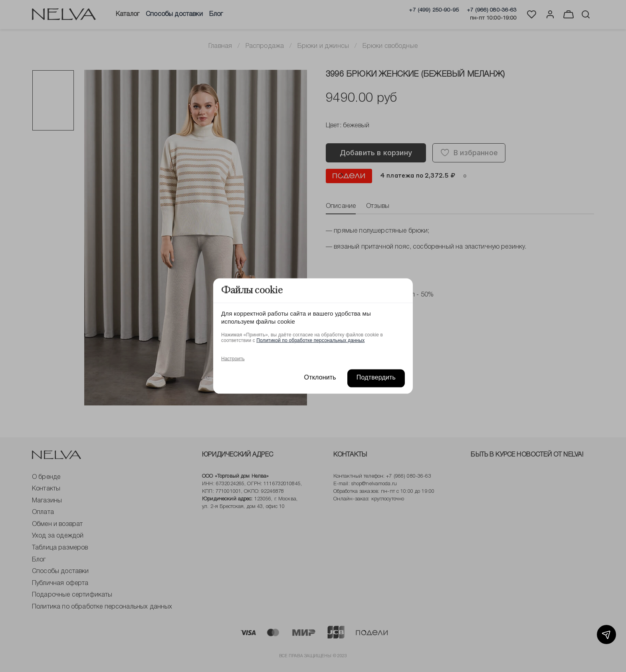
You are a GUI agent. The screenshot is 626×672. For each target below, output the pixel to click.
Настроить (233, 358)
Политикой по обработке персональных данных (310, 340)
